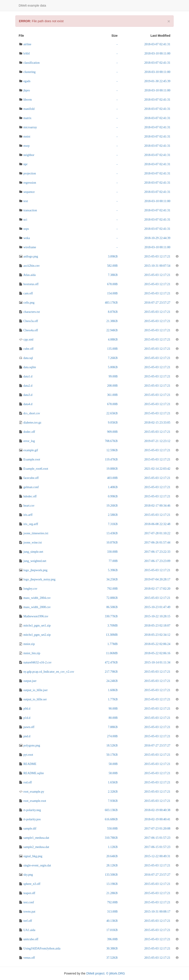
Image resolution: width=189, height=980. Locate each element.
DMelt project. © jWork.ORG (106, 973)
